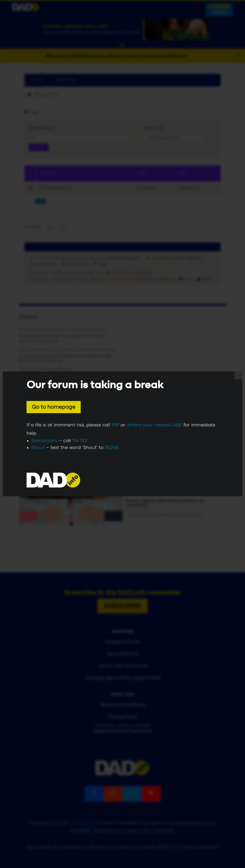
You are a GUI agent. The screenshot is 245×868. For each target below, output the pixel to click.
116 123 (80, 441)
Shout (38, 448)
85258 (112, 448)
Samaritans (44, 441)
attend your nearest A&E (154, 425)
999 (115, 425)
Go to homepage (54, 407)
